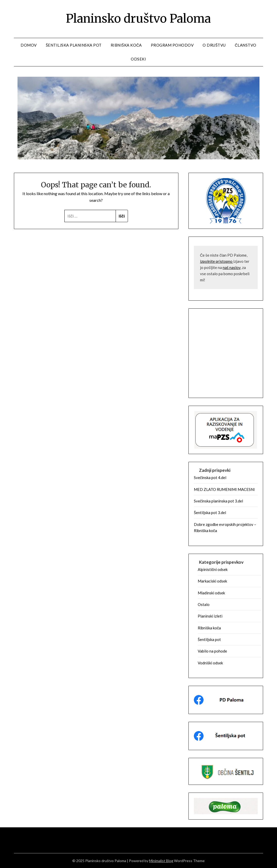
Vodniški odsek (210, 663)
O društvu (214, 45)
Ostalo (204, 604)
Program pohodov (172, 45)
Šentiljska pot (209, 639)
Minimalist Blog (161, 861)
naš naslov (232, 267)
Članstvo (246, 45)
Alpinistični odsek (213, 569)
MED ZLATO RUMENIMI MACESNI (224, 489)
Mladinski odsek (211, 593)
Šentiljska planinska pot (74, 45)
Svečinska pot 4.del (210, 478)
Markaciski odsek (212, 581)
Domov (29, 45)
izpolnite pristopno (217, 261)
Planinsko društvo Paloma (138, 18)
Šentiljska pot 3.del (210, 513)
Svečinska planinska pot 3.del (219, 501)
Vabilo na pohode (212, 651)
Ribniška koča (126, 45)
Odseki (138, 59)
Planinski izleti (210, 616)
